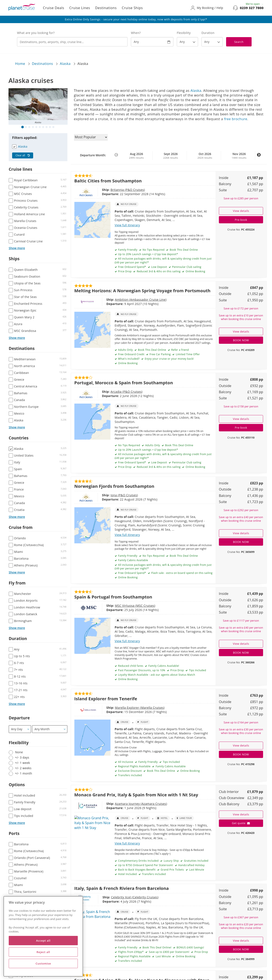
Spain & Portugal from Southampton (113, 597)
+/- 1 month (24, 773)
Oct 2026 (205, 156)
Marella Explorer (108, 708)
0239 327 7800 (252, 8)
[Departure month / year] (50, 729)
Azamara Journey (109, 804)
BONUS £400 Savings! (190, 947)
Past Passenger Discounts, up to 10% (141, 670)
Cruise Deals (54, 8)
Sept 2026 (171, 156)
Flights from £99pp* (130, 952)
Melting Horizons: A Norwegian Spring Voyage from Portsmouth (142, 291)
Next (259, 157)
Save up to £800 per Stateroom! (169, 952)
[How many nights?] (212, 42)
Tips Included (197, 670)
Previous (116, 157)
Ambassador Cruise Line (129, 300)
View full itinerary (127, 225)
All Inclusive (125, 762)
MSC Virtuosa (106, 606)
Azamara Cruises (135, 804)
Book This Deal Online (183, 250)
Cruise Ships (132, 8)
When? (136, 33)
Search (239, 42)
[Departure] (20, 729)
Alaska (65, 64)
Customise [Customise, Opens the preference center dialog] (43, 963)
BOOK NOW (241, 340)
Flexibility (184, 33)
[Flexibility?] (187, 42)
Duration (208, 33)
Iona (99, 495)
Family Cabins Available (133, 560)
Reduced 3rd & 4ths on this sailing (158, 271)
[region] (43, 936)
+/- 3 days (22, 757)
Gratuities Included (196, 861)
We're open (255, 4)
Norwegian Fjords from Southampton (114, 486)
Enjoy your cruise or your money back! (169, 359)
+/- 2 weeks (23, 768)
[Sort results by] (91, 137)
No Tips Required (153, 250)
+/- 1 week (23, 763)
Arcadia (102, 392)
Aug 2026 (136, 156)
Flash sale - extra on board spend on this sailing (181, 573)
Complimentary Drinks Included (138, 861)
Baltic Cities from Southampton (108, 181)
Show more (17, 248)
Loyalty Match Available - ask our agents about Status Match (156, 675)
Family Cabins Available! (163, 666)
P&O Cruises (120, 190)
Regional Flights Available (134, 766)
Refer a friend (180, 350)
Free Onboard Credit (131, 354)
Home (20, 64)
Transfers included (130, 775)
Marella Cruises (133, 708)
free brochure (236, 119)
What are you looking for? (36, 33)
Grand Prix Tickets (172, 870)
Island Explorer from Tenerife (106, 699)
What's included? (128, 359)
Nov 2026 (239, 156)
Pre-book (241, 220)
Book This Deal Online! (157, 947)
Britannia (103, 190)
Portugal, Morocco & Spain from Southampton (124, 383)
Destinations (106, 8)
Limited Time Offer (188, 354)
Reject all (43, 952)
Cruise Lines (80, 8)
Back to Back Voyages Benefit (136, 870)
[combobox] (72, 42)
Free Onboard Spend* (132, 267)
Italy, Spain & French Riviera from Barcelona (122, 888)
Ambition (103, 300)
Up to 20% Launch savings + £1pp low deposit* (148, 254)
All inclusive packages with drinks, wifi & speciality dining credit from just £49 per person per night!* (163, 260)
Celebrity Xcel (106, 897)
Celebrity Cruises (130, 897)
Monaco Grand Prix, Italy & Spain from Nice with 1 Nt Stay (136, 795)
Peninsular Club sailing (186, 267)
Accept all (43, 941)
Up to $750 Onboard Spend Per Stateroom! (145, 865)
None (19, 752)
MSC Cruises (126, 606)
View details (241, 211)
